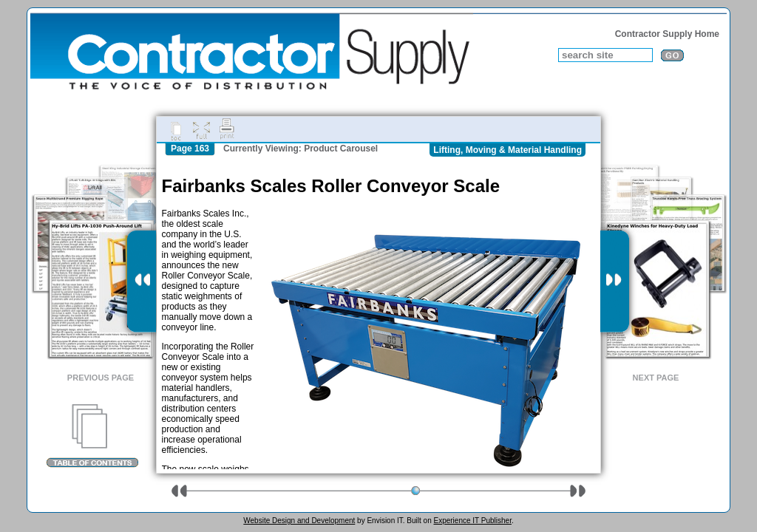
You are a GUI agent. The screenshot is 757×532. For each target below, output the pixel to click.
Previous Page (101, 378)
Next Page (656, 378)
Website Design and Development (299, 521)
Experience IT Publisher (472, 521)
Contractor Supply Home (667, 34)
